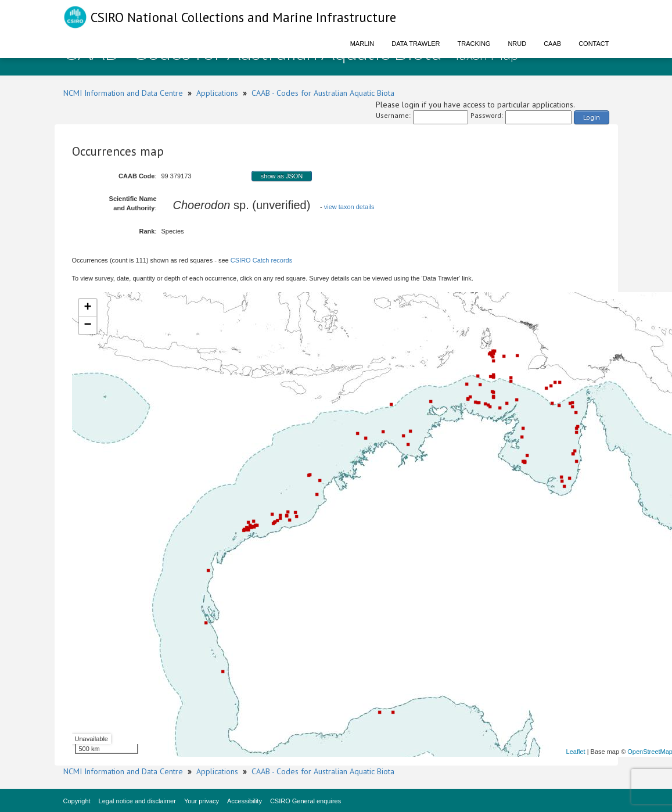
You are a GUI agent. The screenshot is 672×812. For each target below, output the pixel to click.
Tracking (474, 44)
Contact (594, 44)
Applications (217, 93)
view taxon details (349, 207)
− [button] (87, 325)
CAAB (552, 44)
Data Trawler (416, 44)
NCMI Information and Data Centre (123, 93)
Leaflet (576, 752)
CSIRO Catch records (261, 260)
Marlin (362, 44)
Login (592, 117)
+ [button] (87, 308)
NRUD (517, 44)
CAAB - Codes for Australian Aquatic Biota (323, 93)
